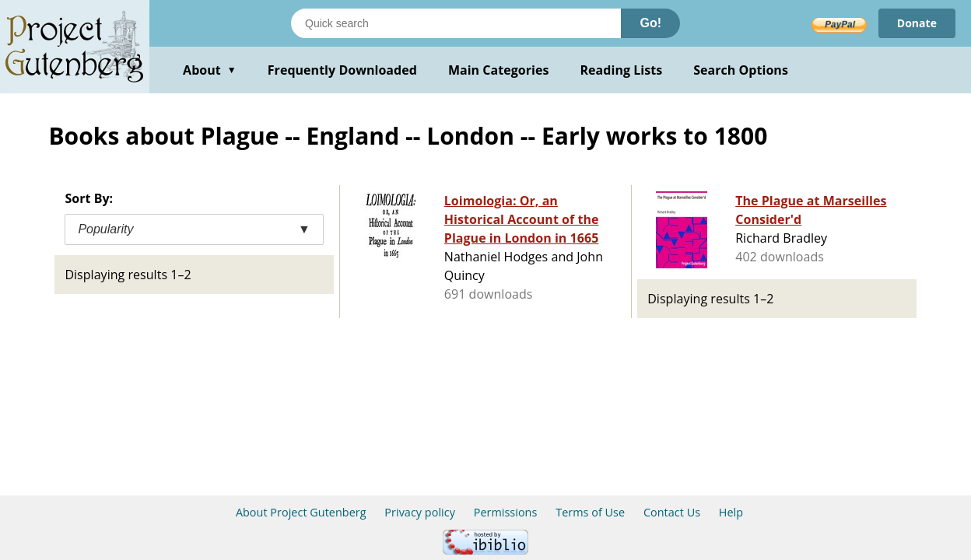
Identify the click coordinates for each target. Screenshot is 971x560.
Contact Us (672, 512)
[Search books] (456, 23)
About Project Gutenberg (301, 512)
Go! (650, 23)
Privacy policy (420, 512)
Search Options (741, 70)
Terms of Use (590, 512)
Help (731, 512)
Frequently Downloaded (342, 70)
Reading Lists (622, 70)
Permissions (506, 512)
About (210, 70)
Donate (917, 23)
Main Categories (499, 70)
